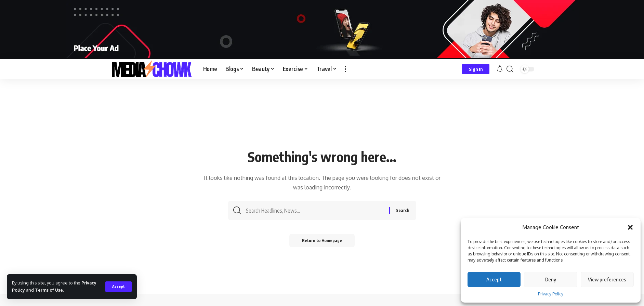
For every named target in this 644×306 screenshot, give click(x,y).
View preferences (607, 279)
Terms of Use (49, 290)
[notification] (500, 69)
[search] (510, 69)
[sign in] (476, 69)
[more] (345, 69)
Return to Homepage (322, 242)
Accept (494, 279)
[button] (630, 227)
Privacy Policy (551, 294)
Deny (551, 279)
